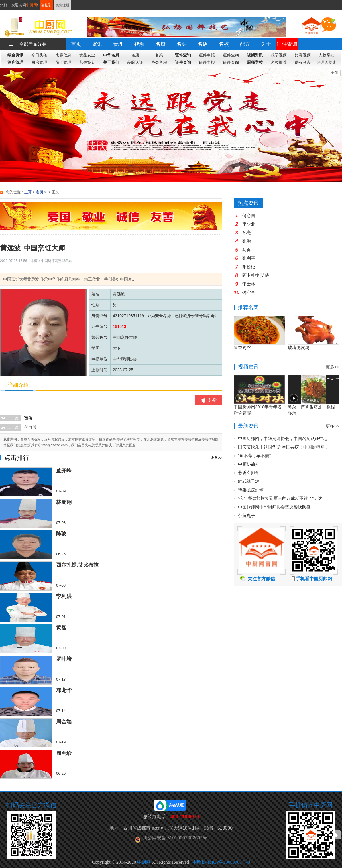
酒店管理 (15, 62)
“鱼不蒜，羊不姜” (254, 456)
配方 (245, 44)
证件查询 (287, 44)
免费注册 (62, 5)
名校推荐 (279, 62)
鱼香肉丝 (242, 347)
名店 (203, 44)
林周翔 (64, 502)
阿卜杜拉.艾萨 (256, 275)
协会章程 (159, 62)
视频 (139, 44)
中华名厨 (111, 55)
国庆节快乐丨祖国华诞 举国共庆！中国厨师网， (283, 447)
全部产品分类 (33, 44)
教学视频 (279, 55)
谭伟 (28, 418)
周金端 (64, 722)
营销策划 (87, 62)
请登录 (46, 5)
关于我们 (111, 62)
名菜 (182, 44)
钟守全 (249, 292)
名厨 (160, 44)
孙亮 (247, 233)
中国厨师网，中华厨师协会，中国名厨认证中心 (283, 438)
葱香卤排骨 (249, 473)
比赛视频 (303, 55)
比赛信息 (63, 55)
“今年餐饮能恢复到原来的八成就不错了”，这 (280, 498)
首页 (76, 44)
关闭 (335, 73)
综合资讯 (15, 55)
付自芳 (30, 427)
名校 (224, 44)
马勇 (247, 250)
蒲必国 (249, 215)
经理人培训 (327, 62)
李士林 (249, 284)
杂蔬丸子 (247, 515)
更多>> (216, 458)
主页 (28, 192)
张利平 (249, 258)
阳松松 (249, 267)
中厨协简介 (249, 464)
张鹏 (247, 241)
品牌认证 (135, 62)
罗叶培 (64, 659)
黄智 (61, 628)
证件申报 (207, 55)
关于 (266, 44)
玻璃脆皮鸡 (299, 347)
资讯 (97, 44)
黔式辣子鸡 (249, 481)
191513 (120, 326)
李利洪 (64, 596)
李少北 (249, 224)
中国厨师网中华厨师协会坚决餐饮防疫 (274, 507)
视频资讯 (255, 55)
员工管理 (63, 62)
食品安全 (87, 55)
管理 (118, 44)
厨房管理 (39, 62)
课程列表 (303, 62)
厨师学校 (255, 62)
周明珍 (64, 753)
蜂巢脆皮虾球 (251, 490)
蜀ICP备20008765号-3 (229, 862)
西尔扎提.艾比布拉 (77, 565)
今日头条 (39, 55)
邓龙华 (64, 690)
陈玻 (61, 534)
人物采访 (327, 55)
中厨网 (31, 5)
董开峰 (64, 471)
